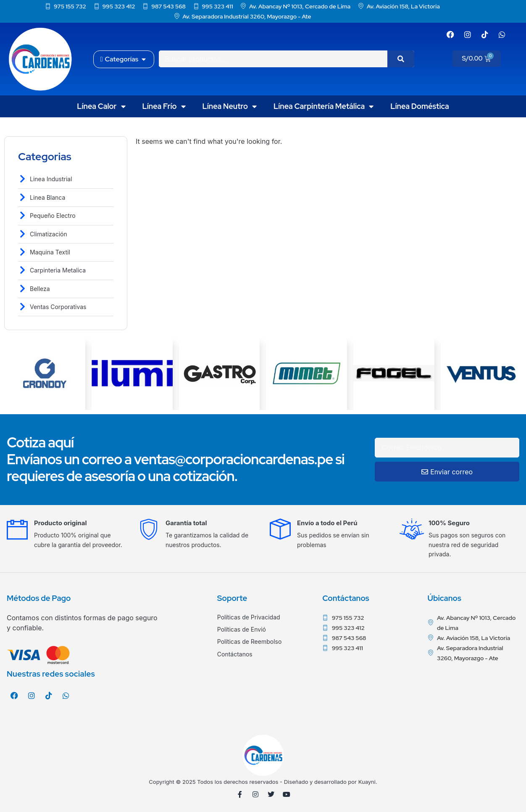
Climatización (49, 234)
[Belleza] (22, 289)
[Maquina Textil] (22, 252)
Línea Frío (164, 106)
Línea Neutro (230, 106)
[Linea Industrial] (22, 179)
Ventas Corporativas (58, 307)
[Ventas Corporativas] (22, 307)
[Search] (401, 59)
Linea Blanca (47, 197)
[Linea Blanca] (22, 197)
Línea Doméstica (419, 106)
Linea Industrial (51, 179)
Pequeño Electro (53, 216)
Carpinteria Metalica (58, 270)
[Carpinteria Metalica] (22, 270)
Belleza (40, 289)
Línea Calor (101, 106)
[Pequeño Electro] (22, 216)
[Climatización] (22, 234)
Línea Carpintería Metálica (323, 106)
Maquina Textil (50, 252)
